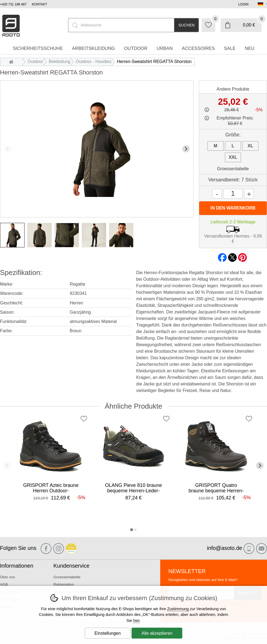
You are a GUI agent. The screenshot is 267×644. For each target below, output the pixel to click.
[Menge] (233, 194)
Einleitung (13, 62)
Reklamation (64, 584)
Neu (250, 48)
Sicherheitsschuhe (38, 48)
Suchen (186, 25)
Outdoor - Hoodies (94, 62)
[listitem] (12, 235)
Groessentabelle (233, 169)
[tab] (131, 530)
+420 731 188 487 (13, 4)
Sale (230, 48)
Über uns (7, 577)
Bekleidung (60, 62)
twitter (232, 256)
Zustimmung (178, 609)
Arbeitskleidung (93, 48)
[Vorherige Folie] (7, 149)
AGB (4, 584)
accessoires (198, 48)
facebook (222, 256)
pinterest (242, 256)
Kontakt (40, 4)
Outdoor (35, 62)
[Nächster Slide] (186, 149)
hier (136, 621)
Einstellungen (108, 633)
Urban (165, 48)
